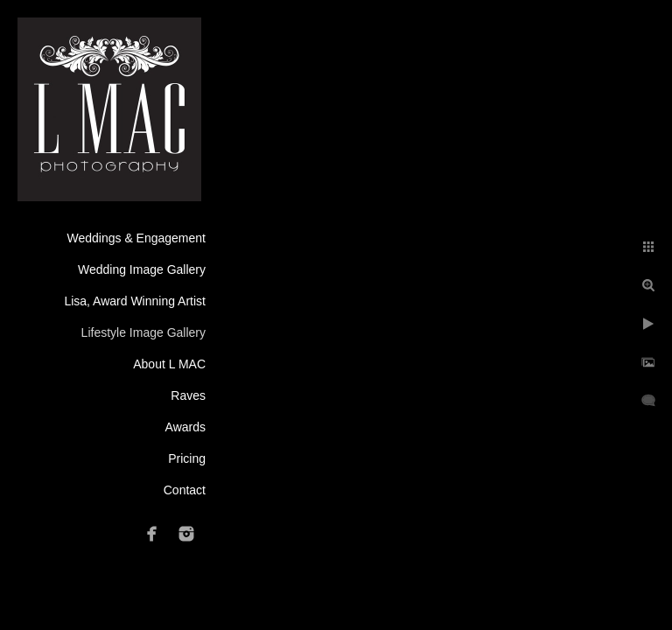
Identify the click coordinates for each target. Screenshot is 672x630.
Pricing (187, 458)
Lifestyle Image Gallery (143, 332)
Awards (185, 427)
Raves (188, 395)
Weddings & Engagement (136, 238)
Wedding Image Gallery (142, 269)
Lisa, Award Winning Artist (135, 301)
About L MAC (169, 364)
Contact (185, 490)
